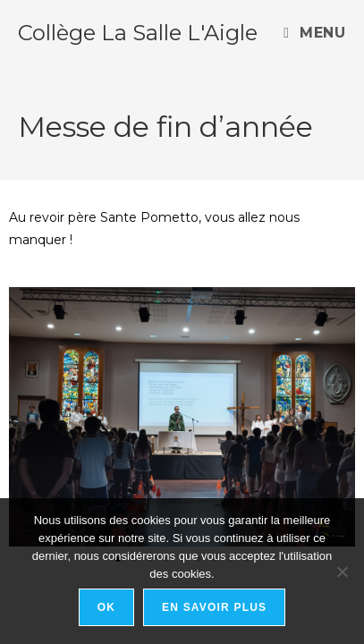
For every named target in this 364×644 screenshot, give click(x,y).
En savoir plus (214, 607)
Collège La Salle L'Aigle (138, 33)
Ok (106, 607)
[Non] (342, 572)
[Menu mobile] (314, 33)
